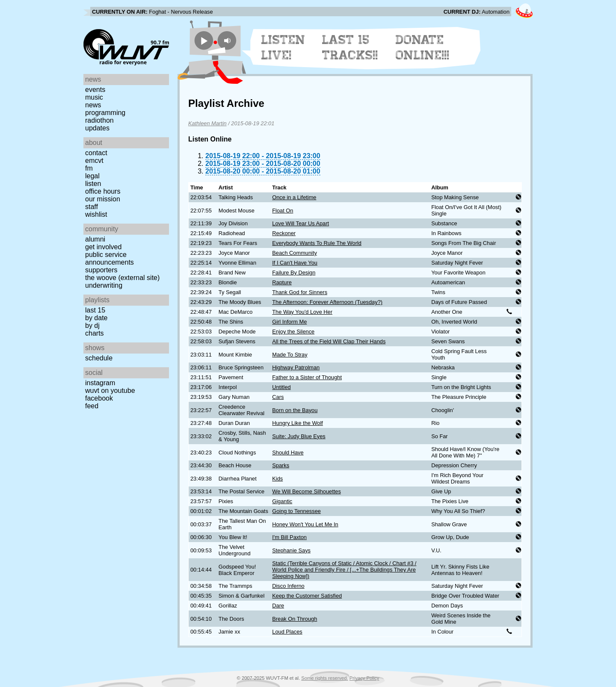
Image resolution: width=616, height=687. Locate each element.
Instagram (100, 383)
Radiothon (99, 120)
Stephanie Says (291, 550)
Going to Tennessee (296, 511)
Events (95, 90)
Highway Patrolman (296, 367)
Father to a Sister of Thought (307, 377)
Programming (105, 113)
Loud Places (287, 632)
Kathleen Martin (207, 123)
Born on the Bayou (295, 410)
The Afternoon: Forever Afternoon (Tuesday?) (327, 302)
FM (89, 168)
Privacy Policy (364, 678)
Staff (92, 207)
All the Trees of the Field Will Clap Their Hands (329, 341)
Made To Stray (290, 355)
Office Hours (103, 191)
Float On (283, 211)
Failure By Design (294, 273)
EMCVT (94, 161)
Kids (277, 479)
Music (94, 97)
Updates (97, 128)
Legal (92, 176)
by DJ (92, 326)
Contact (96, 153)
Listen (93, 184)
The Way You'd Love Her (302, 312)
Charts (95, 333)
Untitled (281, 387)
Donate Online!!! (423, 47)
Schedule (99, 358)
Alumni (95, 239)
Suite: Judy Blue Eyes (299, 436)
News (93, 105)
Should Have (288, 453)
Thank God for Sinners (300, 292)
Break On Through (295, 619)
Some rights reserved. (324, 678)
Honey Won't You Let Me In (305, 524)
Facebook (99, 398)
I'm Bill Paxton (289, 537)
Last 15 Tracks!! (350, 47)
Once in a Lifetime (294, 197)
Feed (92, 406)
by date (96, 318)
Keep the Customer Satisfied (307, 596)
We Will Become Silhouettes (307, 491)
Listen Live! (283, 47)
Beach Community (295, 253)
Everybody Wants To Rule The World (317, 243)
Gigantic (282, 501)
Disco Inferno (288, 586)
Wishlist (96, 214)
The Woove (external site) (122, 278)
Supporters (101, 270)
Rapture (282, 282)
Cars (278, 397)
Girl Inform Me (289, 322)
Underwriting (104, 285)
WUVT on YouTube (110, 391)
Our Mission (103, 199)
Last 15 (95, 310)
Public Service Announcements (110, 258)
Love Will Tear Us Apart (301, 223)
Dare (278, 606)
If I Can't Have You (295, 263)
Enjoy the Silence (293, 332)
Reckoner (284, 233)
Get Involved (103, 247)
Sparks (281, 465)
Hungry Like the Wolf (298, 423)
